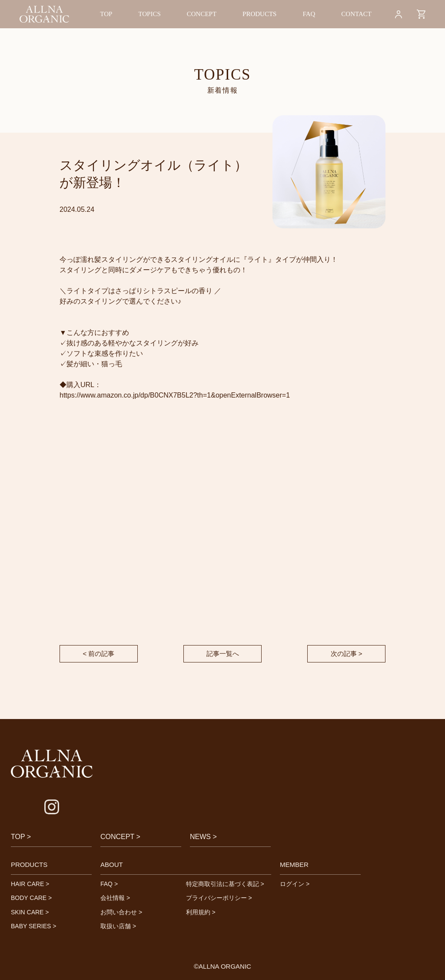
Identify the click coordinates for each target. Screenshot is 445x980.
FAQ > (109, 884)
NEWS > (203, 837)
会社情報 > (115, 898)
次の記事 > (347, 654)
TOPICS (149, 14)
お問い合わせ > (121, 912)
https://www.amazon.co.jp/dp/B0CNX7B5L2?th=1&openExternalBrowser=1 (175, 395)
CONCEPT (202, 14)
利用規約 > (201, 912)
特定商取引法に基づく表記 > (225, 884)
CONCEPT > (120, 837)
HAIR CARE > (30, 884)
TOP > (21, 837)
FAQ (309, 14)
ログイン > (295, 884)
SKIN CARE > (30, 912)
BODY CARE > (31, 898)
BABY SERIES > (33, 926)
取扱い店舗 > (118, 926)
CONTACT (356, 14)
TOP (106, 14)
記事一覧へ (223, 654)
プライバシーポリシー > (219, 898)
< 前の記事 (99, 654)
